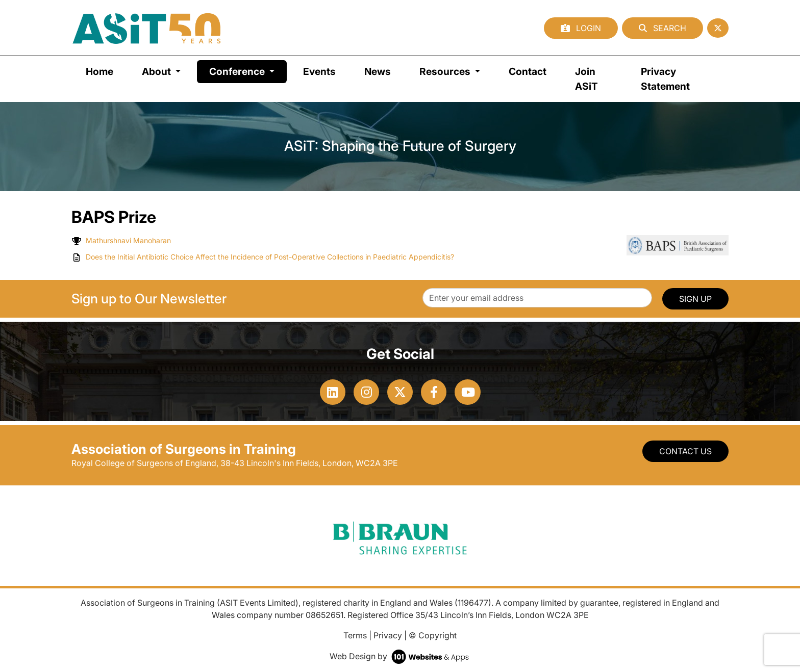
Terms (355, 635)
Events (319, 71)
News (378, 71)
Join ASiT (586, 79)
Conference (248, 71)
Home (99, 71)
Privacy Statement (665, 79)
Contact (528, 71)
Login (581, 28)
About (157, 71)
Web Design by (400, 656)
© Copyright (433, 635)
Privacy (388, 635)
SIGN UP (695, 299)
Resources (446, 71)
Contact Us (685, 451)
